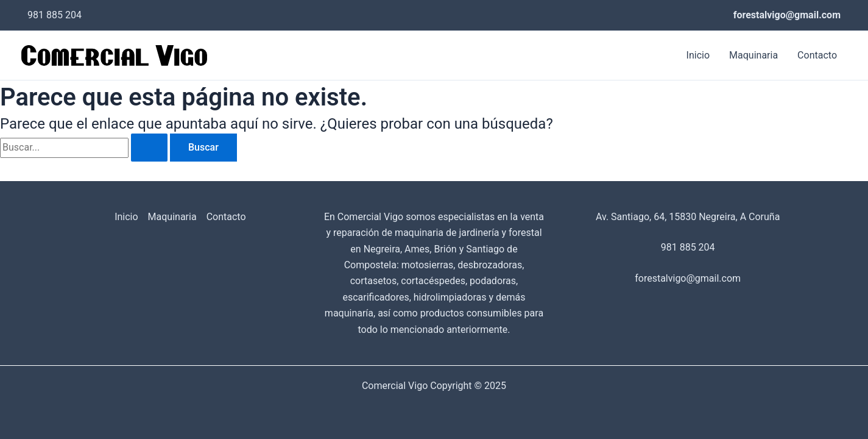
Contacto (817, 55)
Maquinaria (753, 55)
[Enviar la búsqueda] (149, 148)
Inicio (698, 55)
